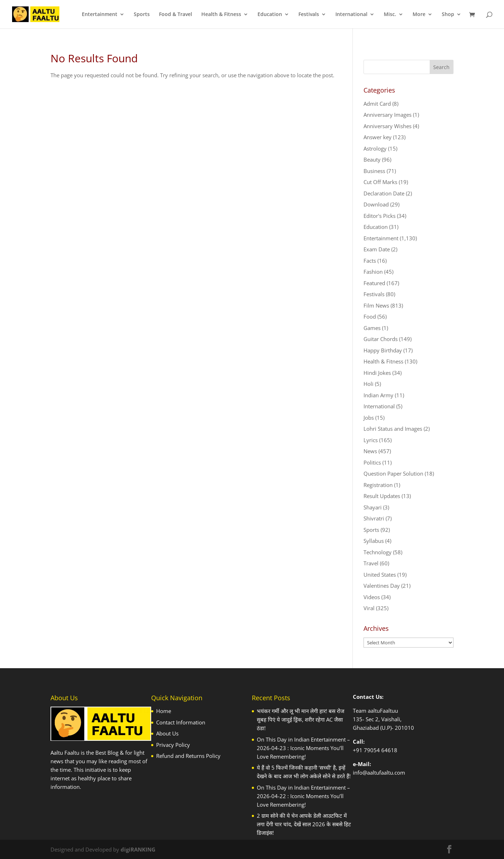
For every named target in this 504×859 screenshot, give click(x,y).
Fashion (373, 272)
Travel (371, 563)
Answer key (378, 137)
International (351, 15)
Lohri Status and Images (393, 429)
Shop (448, 15)
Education (270, 15)
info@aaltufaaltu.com (379, 772)
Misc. (390, 15)
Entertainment (100, 15)
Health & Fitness (221, 15)
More (419, 15)
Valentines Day (382, 586)
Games (372, 328)
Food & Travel (176, 15)
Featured (374, 283)
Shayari (373, 507)
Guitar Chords (381, 339)
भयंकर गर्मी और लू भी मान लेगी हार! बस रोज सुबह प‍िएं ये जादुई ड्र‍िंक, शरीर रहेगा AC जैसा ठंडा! (301, 719)
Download (376, 204)
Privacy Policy (173, 745)
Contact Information (181, 722)
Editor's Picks (380, 216)
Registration (378, 485)
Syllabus (374, 541)
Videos (372, 597)
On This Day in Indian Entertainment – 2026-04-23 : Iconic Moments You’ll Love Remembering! (303, 748)
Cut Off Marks (380, 182)
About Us (167, 733)
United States (380, 575)
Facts (370, 261)
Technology (378, 552)
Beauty (372, 159)
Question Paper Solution (393, 473)
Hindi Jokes (377, 373)
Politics (372, 462)
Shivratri (374, 518)
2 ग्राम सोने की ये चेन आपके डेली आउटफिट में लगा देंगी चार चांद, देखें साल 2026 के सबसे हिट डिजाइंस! (304, 824)
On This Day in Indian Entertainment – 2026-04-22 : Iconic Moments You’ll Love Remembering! (303, 796)
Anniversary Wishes (388, 126)
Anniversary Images (388, 115)
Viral (369, 608)
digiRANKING (138, 849)
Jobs (369, 418)
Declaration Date (384, 193)
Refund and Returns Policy (188, 756)
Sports (142, 15)
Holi (368, 384)
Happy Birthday (383, 350)
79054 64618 (381, 750)
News (370, 451)
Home (164, 711)
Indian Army (378, 395)
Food (370, 316)
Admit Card (377, 104)
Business (374, 171)
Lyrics (371, 440)
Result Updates (382, 496)
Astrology (375, 148)
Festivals (309, 15)
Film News (376, 305)
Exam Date (377, 249)
